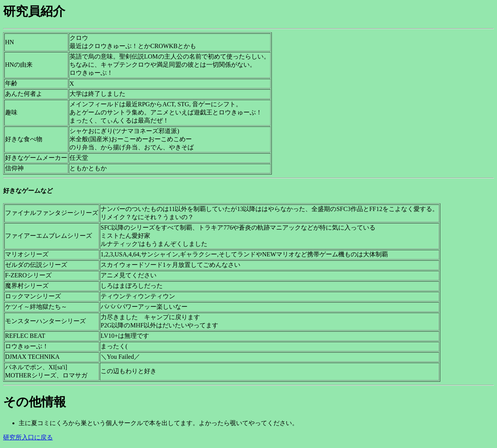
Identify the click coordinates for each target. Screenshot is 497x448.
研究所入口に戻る (28, 437)
